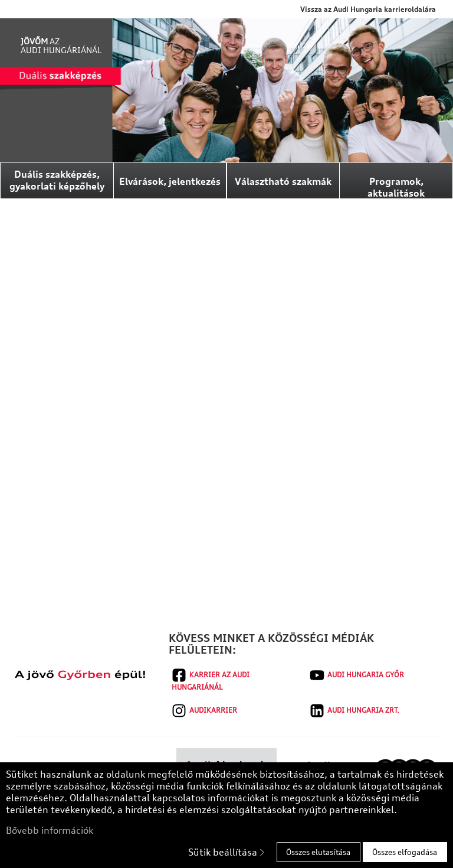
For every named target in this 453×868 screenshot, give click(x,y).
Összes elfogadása (405, 852)
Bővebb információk (50, 830)
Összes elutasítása (318, 852)
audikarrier (204, 711)
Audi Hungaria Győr (357, 675)
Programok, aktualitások (396, 187)
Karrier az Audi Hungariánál (211, 680)
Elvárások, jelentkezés (170, 181)
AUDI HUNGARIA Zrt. (354, 711)
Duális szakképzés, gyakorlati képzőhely (57, 180)
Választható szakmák (283, 181)
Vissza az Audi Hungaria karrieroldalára (368, 9)
